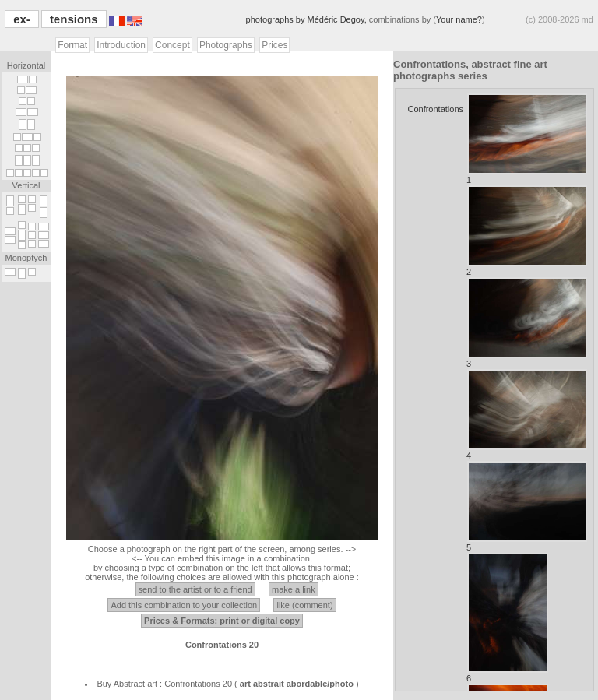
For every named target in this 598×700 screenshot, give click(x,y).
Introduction (121, 45)
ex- (22, 19)
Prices (274, 45)
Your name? (459, 19)
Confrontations (435, 109)
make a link (294, 589)
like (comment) (304, 605)
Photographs (226, 45)
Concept (172, 45)
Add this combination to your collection (184, 605)
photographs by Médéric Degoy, (308, 19)
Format (72, 45)
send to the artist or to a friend (195, 589)
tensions (74, 19)
